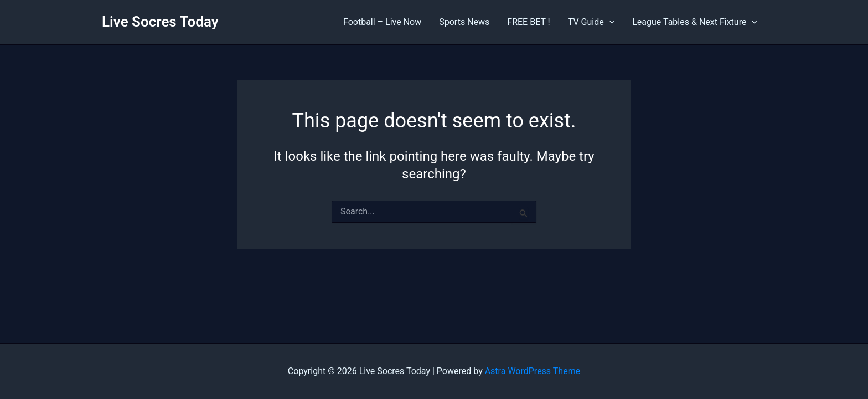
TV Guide (591, 22)
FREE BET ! (528, 22)
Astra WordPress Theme (533, 371)
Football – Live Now (382, 22)
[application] (609, 22)
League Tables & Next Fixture (695, 22)
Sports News (464, 22)
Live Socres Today (160, 22)
